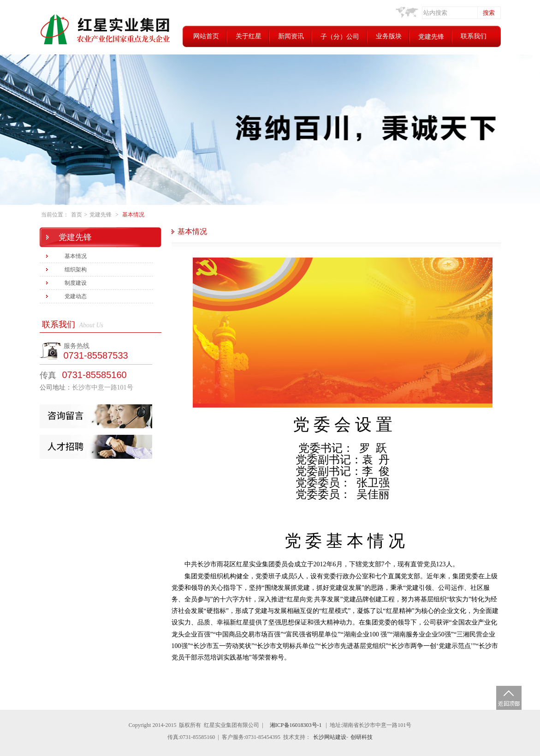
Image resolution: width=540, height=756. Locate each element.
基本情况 (133, 215)
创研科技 (362, 737)
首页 (77, 215)
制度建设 (76, 283)
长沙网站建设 (330, 737)
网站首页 (206, 36)
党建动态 (76, 296)
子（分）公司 (340, 37)
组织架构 (76, 270)
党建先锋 (431, 37)
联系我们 (474, 36)
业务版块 (389, 36)
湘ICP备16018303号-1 (296, 725)
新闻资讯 (291, 36)
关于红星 (249, 36)
